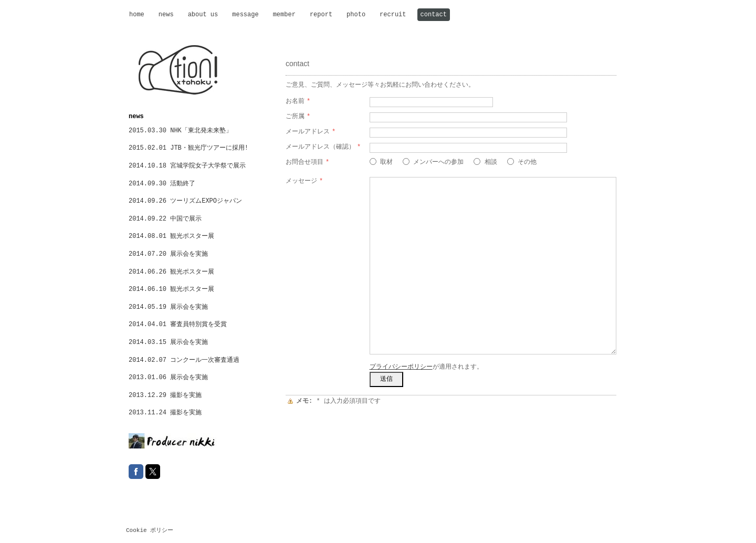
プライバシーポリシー (401, 367)
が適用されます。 (426, 367)
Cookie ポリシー (150, 530)
